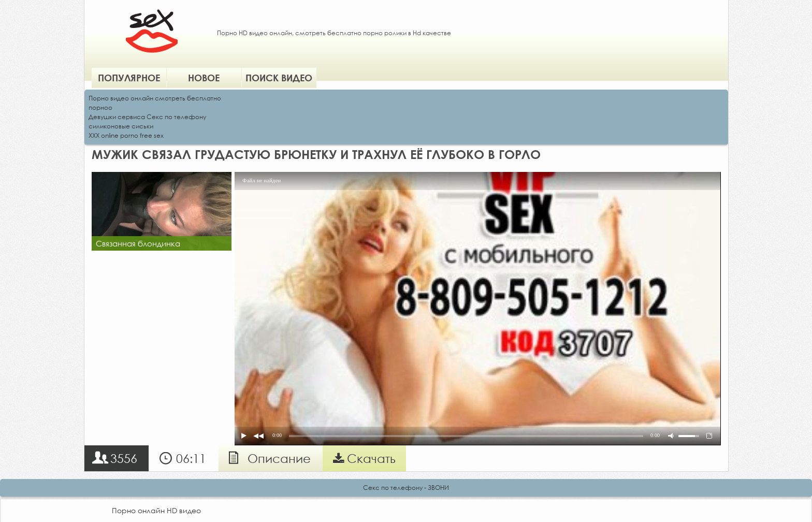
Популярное (129, 78)
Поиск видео (279, 78)
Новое (204, 78)
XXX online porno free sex (126, 135)
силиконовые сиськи (121, 126)
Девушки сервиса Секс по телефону (147, 117)
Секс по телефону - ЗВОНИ (406, 488)
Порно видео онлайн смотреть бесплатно (155, 98)
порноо (100, 107)
